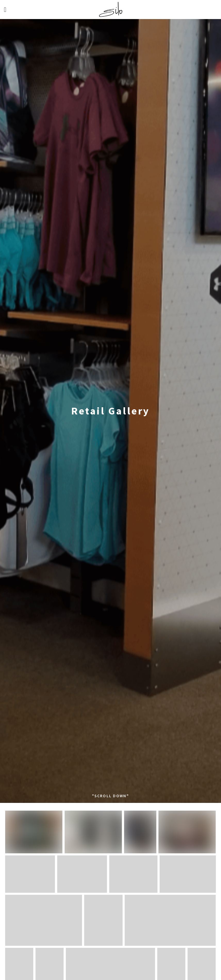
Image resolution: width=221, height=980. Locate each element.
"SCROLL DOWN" (110, 796)
